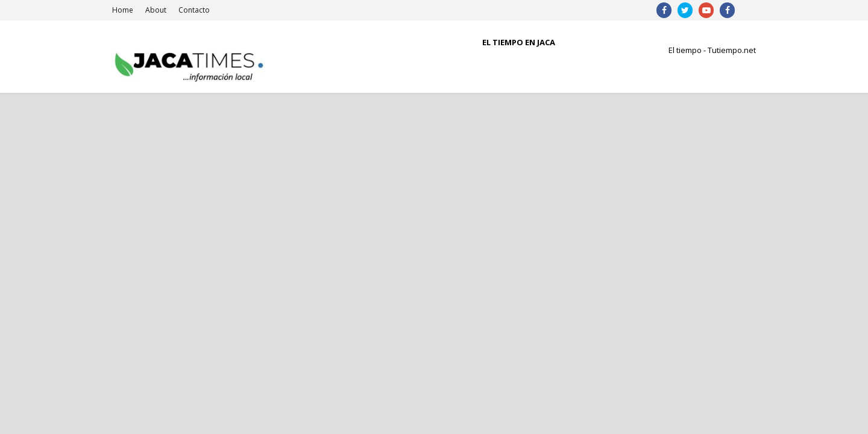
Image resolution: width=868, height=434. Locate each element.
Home (123, 10)
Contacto (194, 10)
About (156, 10)
